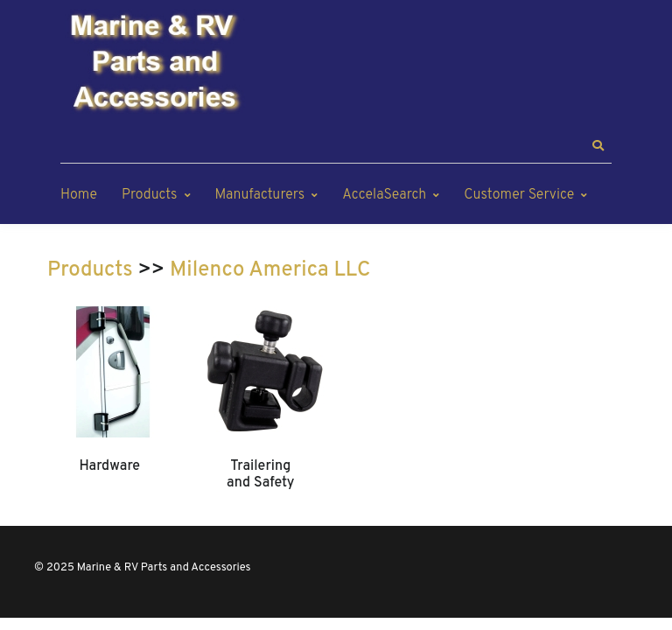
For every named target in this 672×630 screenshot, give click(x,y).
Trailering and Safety (260, 474)
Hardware (109, 466)
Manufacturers (260, 195)
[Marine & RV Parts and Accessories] (157, 63)
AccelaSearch (384, 195)
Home (79, 195)
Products (149, 195)
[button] (598, 146)
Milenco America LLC (270, 270)
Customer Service (519, 195)
